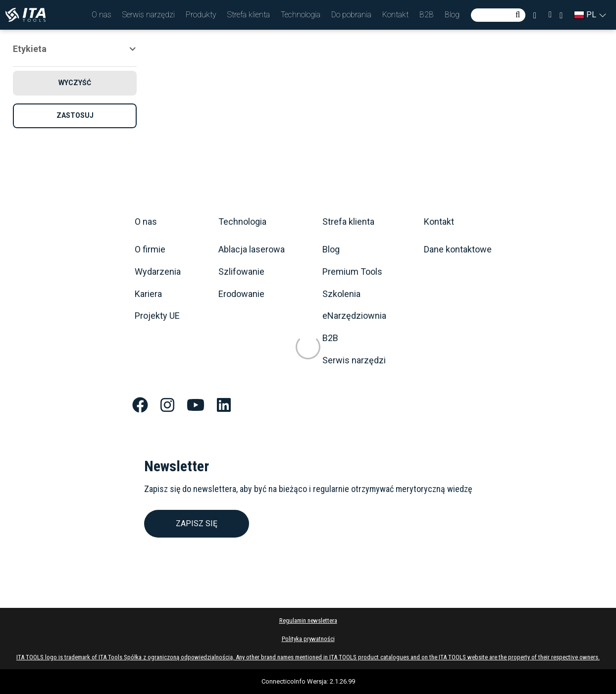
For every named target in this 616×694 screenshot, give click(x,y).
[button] (102, 15)
